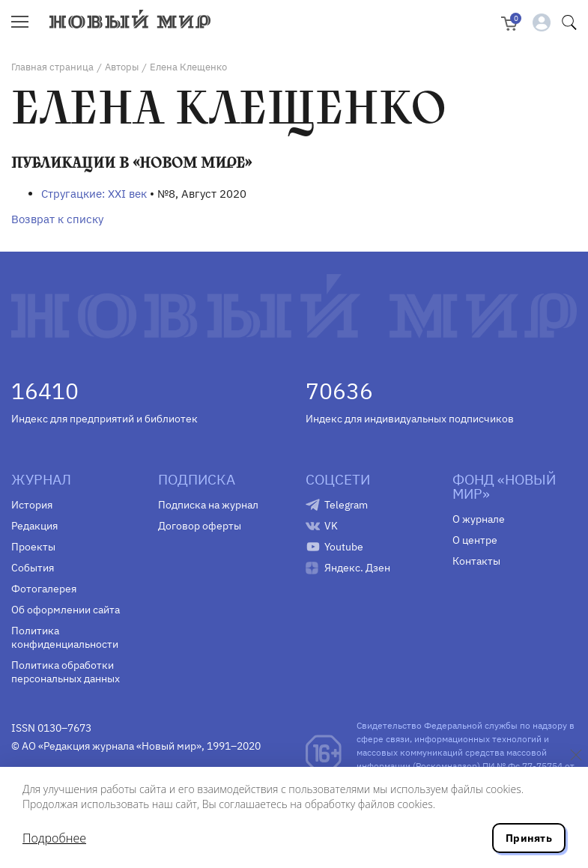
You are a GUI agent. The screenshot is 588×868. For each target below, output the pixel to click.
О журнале (479, 519)
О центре (475, 540)
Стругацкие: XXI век (94, 194)
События (33, 568)
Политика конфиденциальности (65, 637)
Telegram (346, 505)
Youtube (344, 547)
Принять (529, 838)
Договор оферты (200, 526)
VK (331, 526)
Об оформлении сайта (66, 610)
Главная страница (52, 67)
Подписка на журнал (208, 505)
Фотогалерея (44, 589)
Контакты (476, 561)
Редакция (34, 526)
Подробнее (54, 838)
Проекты (33, 547)
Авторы (122, 67)
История (32, 505)
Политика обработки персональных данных (66, 672)
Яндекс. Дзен (357, 568)
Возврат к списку (57, 219)
